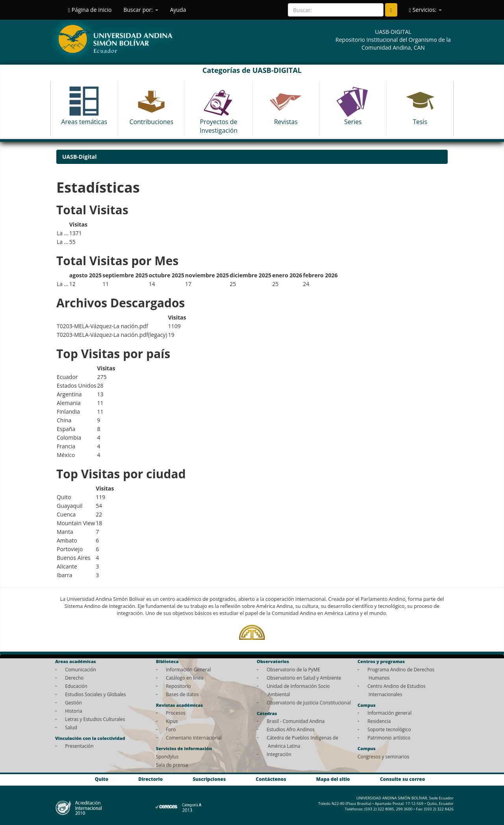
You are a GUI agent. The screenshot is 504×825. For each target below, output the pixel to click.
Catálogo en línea (184, 678)
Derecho (74, 678)
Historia (73, 711)
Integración (279, 754)
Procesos (176, 713)
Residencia (379, 721)
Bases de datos (182, 694)
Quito (102, 779)
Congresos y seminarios (383, 756)
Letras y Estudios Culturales (95, 719)
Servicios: (425, 10)
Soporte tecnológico (389, 729)
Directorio (150, 779)
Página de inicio (90, 10)
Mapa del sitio (333, 779)
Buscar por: (141, 10)
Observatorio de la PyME (293, 669)
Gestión (73, 702)
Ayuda (178, 10)
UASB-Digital (80, 157)
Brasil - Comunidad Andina (296, 721)
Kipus (172, 721)
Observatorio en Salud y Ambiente (304, 678)
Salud (71, 727)
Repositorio (178, 686)
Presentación (79, 746)
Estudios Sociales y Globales (95, 694)
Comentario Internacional (194, 738)
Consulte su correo (402, 779)
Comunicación (81, 669)
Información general (389, 713)
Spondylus (167, 756)
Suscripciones (209, 779)
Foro (171, 729)
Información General (188, 669)
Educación (76, 686)
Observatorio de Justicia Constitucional (309, 702)
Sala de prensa (172, 765)
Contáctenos (271, 779)
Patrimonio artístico (389, 738)
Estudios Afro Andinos (291, 729)
